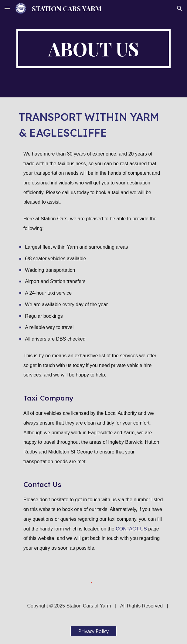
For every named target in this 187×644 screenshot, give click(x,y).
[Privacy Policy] (93, 631)
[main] (93, 49)
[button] (7, 8)
